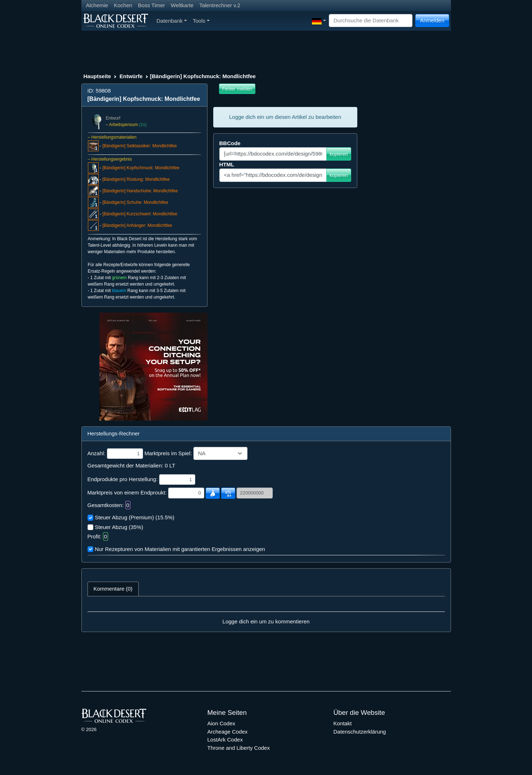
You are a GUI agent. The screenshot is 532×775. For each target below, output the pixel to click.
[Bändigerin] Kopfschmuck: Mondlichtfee (141, 168)
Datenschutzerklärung (360, 732)
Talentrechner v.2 (220, 5)
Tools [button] (201, 21)
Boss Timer (151, 5)
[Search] (371, 21)
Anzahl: (97, 453)
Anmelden (432, 20)
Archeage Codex (228, 732)
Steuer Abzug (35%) (119, 527)
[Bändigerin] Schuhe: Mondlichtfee (135, 202)
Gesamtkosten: (106, 505)
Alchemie (97, 5)
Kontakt (343, 723)
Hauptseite (97, 76)
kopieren (339, 154)
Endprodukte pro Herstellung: (123, 479)
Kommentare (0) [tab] (113, 589)
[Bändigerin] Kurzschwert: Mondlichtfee (140, 214)
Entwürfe (131, 76)
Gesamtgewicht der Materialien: (126, 465)
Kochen (123, 5)
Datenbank (172, 21)
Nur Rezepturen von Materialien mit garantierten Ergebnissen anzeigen (180, 549)
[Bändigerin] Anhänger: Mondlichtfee (137, 225)
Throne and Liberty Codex (239, 748)
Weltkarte (182, 5)
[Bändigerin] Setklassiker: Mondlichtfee (140, 146)
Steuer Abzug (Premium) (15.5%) (135, 517)
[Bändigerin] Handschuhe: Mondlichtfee (140, 191)
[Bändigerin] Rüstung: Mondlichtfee (136, 179)
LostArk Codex (225, 740)
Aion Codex (222, 723)
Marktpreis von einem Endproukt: (127, 492)
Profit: (95, 536)
